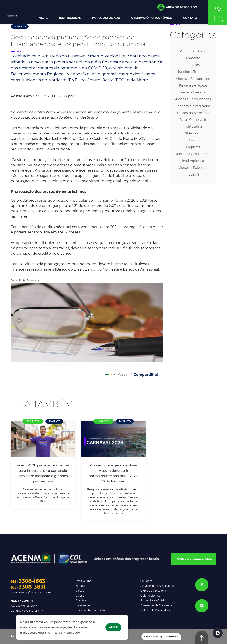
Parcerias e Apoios (193, 85)
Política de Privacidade (63, 633)
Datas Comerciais (193, 120)
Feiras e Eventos (193, 92)
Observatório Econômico (152, 18)
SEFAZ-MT (193, 133)
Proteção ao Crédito (154, 600)
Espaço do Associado (193, 113)
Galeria (80, 596)
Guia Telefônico (150, 596)
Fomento (20, 27)
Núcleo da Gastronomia (193, 154)
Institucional (70, 18)
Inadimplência (193, 161)
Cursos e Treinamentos (91, 610)
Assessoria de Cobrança (156, 605)
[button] (177, 7)
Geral (193, 140)
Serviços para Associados (157, 586)
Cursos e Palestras (193, 168)
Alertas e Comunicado (193, 79)
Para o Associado (106, 18)
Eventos (81, 600)
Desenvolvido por (161, 636)
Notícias (81, 586)
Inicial (43, 18)
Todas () (193, 174)
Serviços (193, 65)
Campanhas (84, 605)
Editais (80, 591)
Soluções (146, 581)
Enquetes (193, 147)
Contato (190, 18)
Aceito (113, 627)
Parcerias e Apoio (193, 51)
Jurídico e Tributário (193, 72)
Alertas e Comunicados (193, 99)
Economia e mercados (193, 106)
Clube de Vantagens (154, 591)
